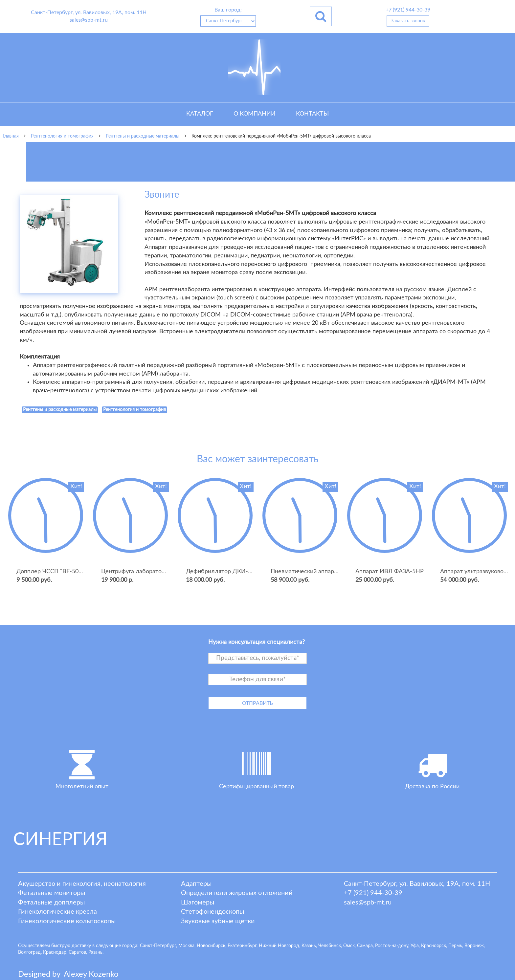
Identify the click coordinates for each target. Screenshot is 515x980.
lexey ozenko (91, 974)
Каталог (200, 114)
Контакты (312, 114)
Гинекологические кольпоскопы (67, 921)
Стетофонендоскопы (213, 912)
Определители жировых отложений (237, 893)
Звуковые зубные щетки (218, 921)
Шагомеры (198, 903)
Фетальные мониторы (52, 893)
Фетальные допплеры (51, 903)
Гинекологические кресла (57, 912)
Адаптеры (196, 884)
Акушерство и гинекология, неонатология (82, 884)
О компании (255, 114)
